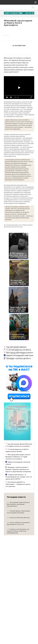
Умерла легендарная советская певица (18, 356)
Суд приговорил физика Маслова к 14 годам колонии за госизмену (19, 445)
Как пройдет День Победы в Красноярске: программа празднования (18, 504)
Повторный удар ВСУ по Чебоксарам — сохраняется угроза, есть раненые (18, 484)
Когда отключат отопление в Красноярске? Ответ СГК (18, 523)
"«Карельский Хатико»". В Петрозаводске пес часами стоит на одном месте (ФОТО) (19, 477)
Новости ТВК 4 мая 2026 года (18, 518)
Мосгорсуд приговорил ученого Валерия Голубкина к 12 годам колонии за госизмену (18, 457)
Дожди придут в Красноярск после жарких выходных (18, 512)
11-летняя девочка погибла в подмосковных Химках (17, 351)
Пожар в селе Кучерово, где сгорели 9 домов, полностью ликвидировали (18, 531)
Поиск (27, 8)
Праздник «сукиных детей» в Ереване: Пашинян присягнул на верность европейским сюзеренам (18, 469)
